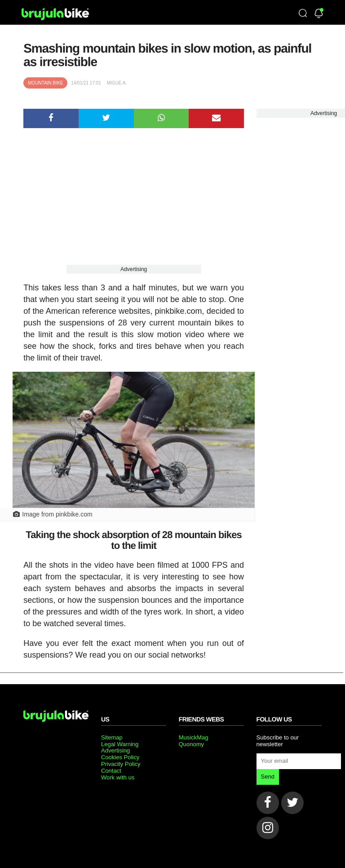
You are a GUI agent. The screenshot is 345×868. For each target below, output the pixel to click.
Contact (111, 771)
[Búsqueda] (303, 14)
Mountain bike (45, 83)
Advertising (134, 269)
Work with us (118, 777)
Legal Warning (120, 744)
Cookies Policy (120, 757)
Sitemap (112, 737)
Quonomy (191, 744)
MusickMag (194, 737)
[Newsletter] (319, 14)
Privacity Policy (121, 764)
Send (268, 777)
